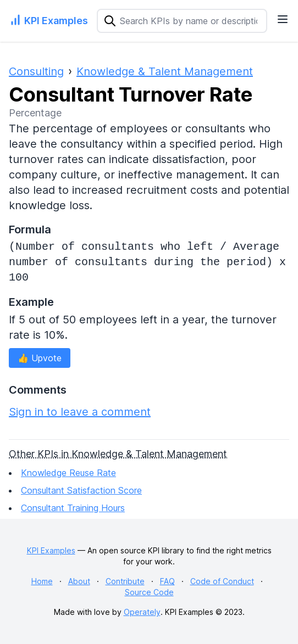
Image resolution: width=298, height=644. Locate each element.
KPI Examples (51, 550)
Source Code (149, 592)
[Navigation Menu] (283, 19)
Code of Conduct (222, 581)
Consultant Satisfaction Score (81, 490)
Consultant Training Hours (73, 508)
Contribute (125, 581)
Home (42, 581)
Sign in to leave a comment (80, 412)
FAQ (167, 581)
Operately (142, 612)
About (79, 581)
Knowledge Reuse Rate (68, 473)
